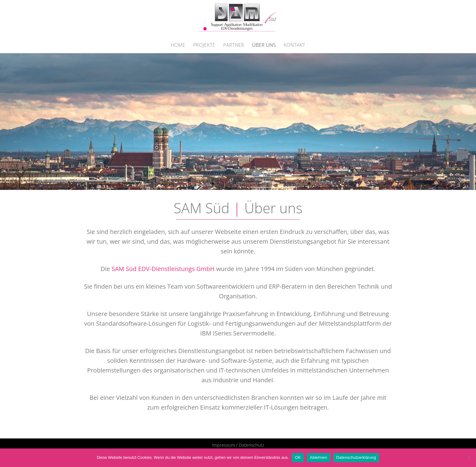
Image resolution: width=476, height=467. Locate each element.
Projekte (204, 45)
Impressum (223, 445)
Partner (234, 45)
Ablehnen (319, 457)
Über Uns (264, 45)
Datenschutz (251, 445)
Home (178, 45)
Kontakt (295, 45)
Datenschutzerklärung (356, 457)
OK (298, 457)
